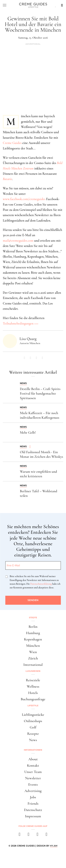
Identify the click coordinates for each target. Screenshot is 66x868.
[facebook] (20, 835)
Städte (33, 618)
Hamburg (33, 633)
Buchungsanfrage (33, 699)
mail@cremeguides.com (18, 240)
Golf (33, 727)
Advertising (33, 791)
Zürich (33, 658)
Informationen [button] (33, 750)
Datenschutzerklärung (41, 584)
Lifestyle (33, 706)
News (33, 740)
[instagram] (29, 835)
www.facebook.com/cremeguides (24, 199)
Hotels (33, 693)
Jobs (33, 797)
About (33, 759)
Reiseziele (33, 680)
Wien (33, 652)
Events (33, 784)
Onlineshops (33, 721)
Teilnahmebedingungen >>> (21, 323)
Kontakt (33, 765)
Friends (33, 803)
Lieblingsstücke (33, 715)
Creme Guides (12, 143)
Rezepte (33, 734)
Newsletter (33, 778)
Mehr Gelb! (28, 433)
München (33, 646)
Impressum (33, 816)
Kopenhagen (33, 639)
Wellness (33, 686)
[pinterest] (38, 835)
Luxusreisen (33, 671)
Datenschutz (33, 810)
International (33, 665)
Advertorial (33, 44)
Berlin (33, 627)
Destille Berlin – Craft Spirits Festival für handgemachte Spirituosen (40, 394)
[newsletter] (47, 835)
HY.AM (54, 846)
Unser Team (33, 772)
